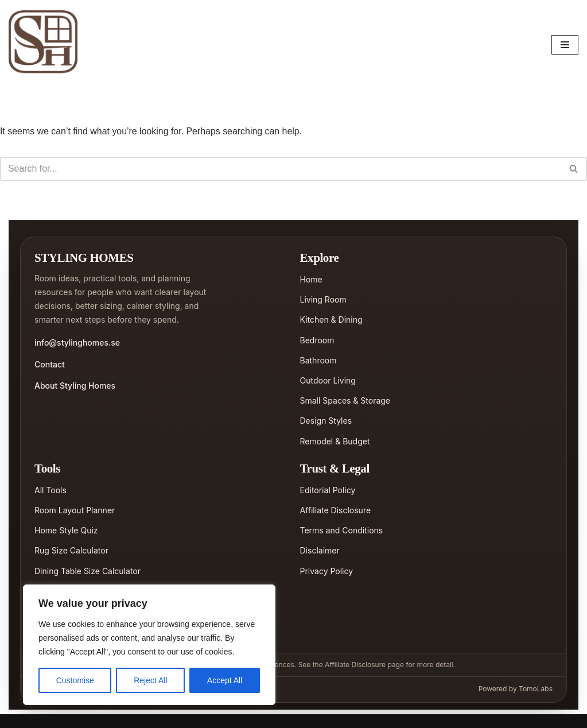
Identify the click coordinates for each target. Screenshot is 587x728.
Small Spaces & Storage (345, 400)
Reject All (150, 680)
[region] (149, 645)
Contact (50, 364)
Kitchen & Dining (331, 320)
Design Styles (326, 421)
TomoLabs (536, 689)
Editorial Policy (328, 490)
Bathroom (318, 360)
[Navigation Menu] (565, 45)
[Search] (281, 169)
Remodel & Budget (335, 441)
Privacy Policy (327, 571)
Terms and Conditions (342, 531)
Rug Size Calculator (71, 551)
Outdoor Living (328, 380)
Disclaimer (320, 551)
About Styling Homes (75, 386)
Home (311, 279)
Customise (75, 680)
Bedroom (317, 340)
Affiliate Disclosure (336, 510)
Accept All (225, 680)
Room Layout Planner (75, 510)
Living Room (323, 300)
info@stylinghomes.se (77, 343)
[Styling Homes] (46, 45)
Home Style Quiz (66, 531)
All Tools (50, 490)
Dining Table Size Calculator (88, 571)
